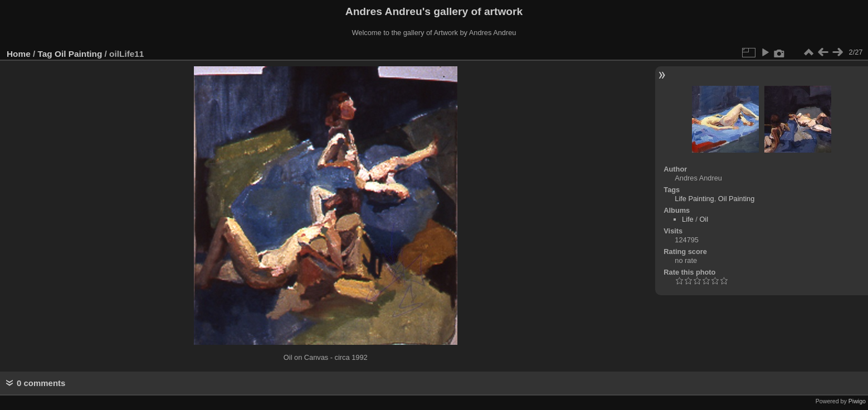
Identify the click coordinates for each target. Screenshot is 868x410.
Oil (704, 219)
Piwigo (857, 401)
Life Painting (694, 199)
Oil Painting (78, 54)
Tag (45, 54)
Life (688, 219)
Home (19, 54)
